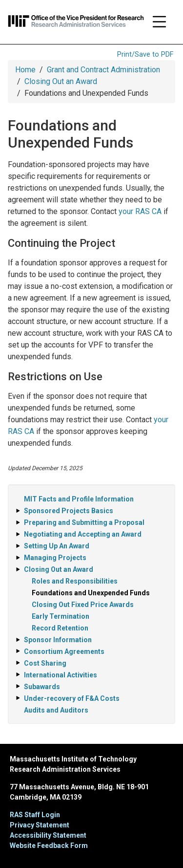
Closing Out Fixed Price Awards (83, 605)
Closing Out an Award (61, 81)
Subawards (42, 687)
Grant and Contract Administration (103, 70)
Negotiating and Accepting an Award (83, 534)
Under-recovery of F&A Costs (72, 698)
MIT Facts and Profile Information (79, 499)
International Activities (61, 675)
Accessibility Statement (48, 835)
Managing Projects (55, 558)
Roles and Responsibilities (75, 581)
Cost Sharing (45, 663)
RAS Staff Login (35, 815)
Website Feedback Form (49, 846)
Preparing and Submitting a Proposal (84, 522)
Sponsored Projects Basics (69, 511)
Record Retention (60, 628)
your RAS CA (140, 211)
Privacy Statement (40, 825)
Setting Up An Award (57, 546)
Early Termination (61, 616)
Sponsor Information (58, 640)
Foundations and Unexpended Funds (91, 593)
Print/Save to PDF (145, 54)
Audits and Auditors (56, 710)
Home (25, 70)
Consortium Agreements (64, 651)
